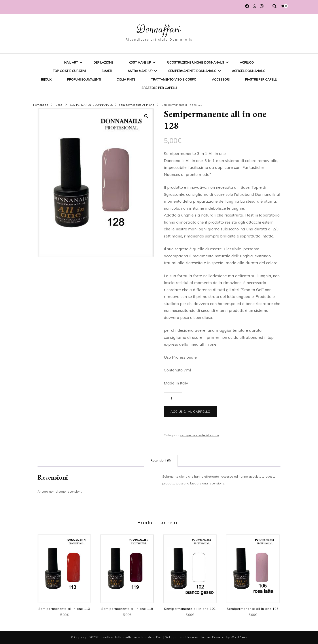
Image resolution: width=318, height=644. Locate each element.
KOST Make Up (140, 62)
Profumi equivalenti (84, 79)
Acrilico (247, 62)
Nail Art (71, 62)
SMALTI (107, 71)
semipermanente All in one (200, 435)
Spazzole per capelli (159, 88)
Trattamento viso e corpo (174, 79)
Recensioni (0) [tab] (161, 460)
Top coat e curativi (69, 71)
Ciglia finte (126, 79)
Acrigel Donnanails (249, 71)
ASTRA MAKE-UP (140, 71)
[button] (146, 116)
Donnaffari (159, 29)
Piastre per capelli (261, 79)
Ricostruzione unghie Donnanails (195, 62)
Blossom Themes (198, 637)
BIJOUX (46, 79)
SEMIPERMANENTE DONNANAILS (192, 71)
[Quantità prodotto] (173, 398)
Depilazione (103, 62)
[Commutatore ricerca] (274, 6)
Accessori (221, 79)
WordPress (239, 637)
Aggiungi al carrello (190, 412)
